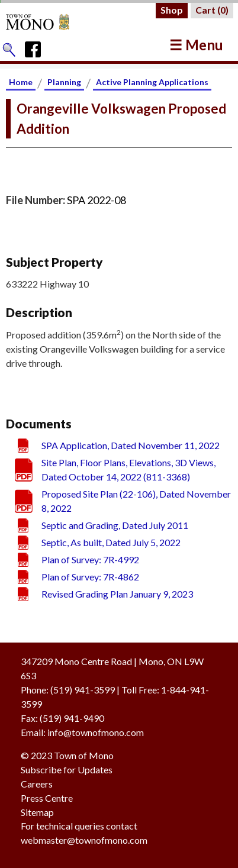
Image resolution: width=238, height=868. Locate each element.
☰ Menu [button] (196, 45)
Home (21, 82)
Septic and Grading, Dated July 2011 (115, 525)
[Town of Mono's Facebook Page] (37, 47)
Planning (64, 82)
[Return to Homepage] (49, 22)
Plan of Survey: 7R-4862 (90, 577)
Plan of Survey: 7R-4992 (90, 559)
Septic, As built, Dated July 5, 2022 (111, 542)
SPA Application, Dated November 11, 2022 (131, 445)
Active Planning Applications (152, 82)
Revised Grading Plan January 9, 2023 (117, 594)
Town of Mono (84, 755)
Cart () (212, 10)
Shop (172, 10)
